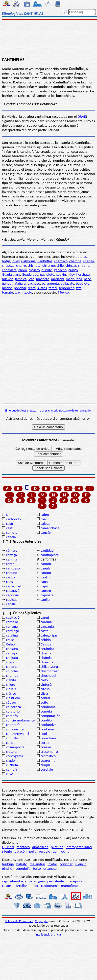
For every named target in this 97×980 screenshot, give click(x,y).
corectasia (48, 738)
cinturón (47, 684)
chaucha (47, 662)
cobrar (45, 698)
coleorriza (13, 707)
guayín (61, 274)
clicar (45, 693)
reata (32, 288)
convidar (66, 864)
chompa (12, 676)
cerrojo (11, 653)
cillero (11, 684)
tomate (7, 292)
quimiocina (61, 851)
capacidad (13, 586)
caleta (45, 524)
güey (71, 274)
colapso (8, 886)
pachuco (34, 283)
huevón (8, 279)
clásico (11, 693)
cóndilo (46, 720)
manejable (74, 881)
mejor (34, 886)
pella (33, 851)
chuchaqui (48, 676)
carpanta (47, 626)
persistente (56, 881)
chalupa (12, 658)
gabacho (60, 270)
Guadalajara (11, 274)
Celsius (46, 644)
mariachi (58, 279)
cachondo (13, 519)
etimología (18, 881)
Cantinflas (45, 261)
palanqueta (50, 283)
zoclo (28, 292)
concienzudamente (20, 720)
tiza (79, 288)
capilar (46, 600)
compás (12, 716)
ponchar (20, 288)
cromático (48, 756)
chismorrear (50, 671)
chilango (49, 265)
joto (31, 279)
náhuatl (8, 283)
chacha (46, 653)
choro (23, 270)
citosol (46, 689)
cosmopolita (15, 747)
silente (7, 851)
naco (87, 279)
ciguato (34, 270)
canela (11, 537)
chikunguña (49, 667)
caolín (45, 577)
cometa (46, 711)
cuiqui (45, 765)
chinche (12, 671)
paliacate (67, 283)
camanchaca (50, 528)
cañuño (12, 573)
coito (44, 702)
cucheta (12, 765)
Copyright (41, 921)
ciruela (11, 689)
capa (44, 582)
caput (45, 617)
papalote (83, 283)
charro (21, 265)
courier (46, 747)
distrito (47, 270)
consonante (15, 729)
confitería (13, 725)
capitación (14, 617)
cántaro (12, 550)
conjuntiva (48, 725)
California (28, 261)
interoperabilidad (79, 847)
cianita (11, 680)
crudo (10, 760)
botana (81, 257)
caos (9, 582)
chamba (75, 261)
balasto (22, 864)
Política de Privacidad (19, 921)
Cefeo (10, 644)
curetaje (47, 769)
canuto (46, 573)
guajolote (47, 274)
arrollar (22, 886)
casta (44, 631)
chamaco (61, 261)
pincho (7, 868)
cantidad (47, 550)
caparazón (14, 591)
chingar (71, 265)
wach (19, 292)
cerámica (47, 649)
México (63, 292)
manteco (23, 847)
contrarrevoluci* (18, 734)
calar (10, 524)
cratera (11, 752)
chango (89, 261)
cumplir (12, 769)
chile (60, 265)
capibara (47, 595)
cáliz (9, 528)
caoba (10, 577)
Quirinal (8, 847)
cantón (46, 564)
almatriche (40, 847)
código (11, 702)
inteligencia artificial (48, 934)
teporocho (67, 288)
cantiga (11, 555)
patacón (20, 851)
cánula (46, 568)
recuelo (45, 851)
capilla (11, 604)
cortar (45, 743)
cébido (46, 640)
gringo (73, 270)
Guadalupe (30, 274)
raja (5, 881)
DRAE (82, 116)
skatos (42, 288)
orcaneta (50, 868)
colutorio (13, 711)
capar (45, 586)
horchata (83, 274)
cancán (46, 532)
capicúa (12, 600)
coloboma (48, 707)
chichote (34, 265)
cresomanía (49, 752)
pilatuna (57, 847)
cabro (45, 515)
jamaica (21, 279)
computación (50, 716)
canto (10, 564)
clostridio (13, 698)
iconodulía (23, 868)
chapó (11, 662)
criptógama (14, 756)
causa (10, 640)
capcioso (12, 595)
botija (6, 261)
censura (12, 649)
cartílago (12, 631)
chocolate (9, 270)
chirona (84, 265)
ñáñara (20, 283)
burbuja (8, 864)
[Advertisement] (49, 39)
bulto (37, 868)
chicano (12, 667)
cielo (44, 680)
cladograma (50, 886)
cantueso (13, 568)
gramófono (69, 886)
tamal (53, 288)
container (48, 729)
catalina (12, 635)
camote (12, 532)
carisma (12, 626)
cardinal (47, 622)
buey (16, 261)
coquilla (12, 738)
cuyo (10, 774)
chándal (47, 658)
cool (44, 734)
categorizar (49, 635)
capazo (46, 591)
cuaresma (48, 760)
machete (43, 279)
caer (44, 519)
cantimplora (50, 555)
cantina (12, 559)
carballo (12, 622)
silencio (81, 864)
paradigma (37, 881)
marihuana (74, 279)
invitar (52, 864)
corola (11, 743)
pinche (7, 288)
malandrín (37, 864)
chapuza (8, 265)
